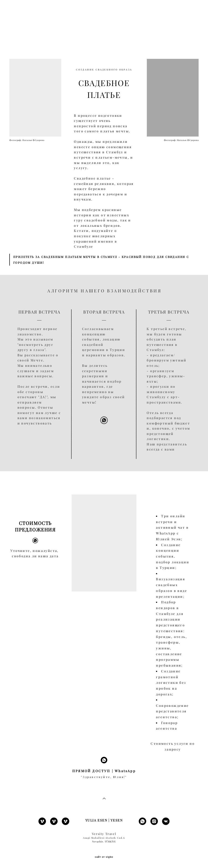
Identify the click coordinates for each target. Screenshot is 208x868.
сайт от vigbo (104, 857)
